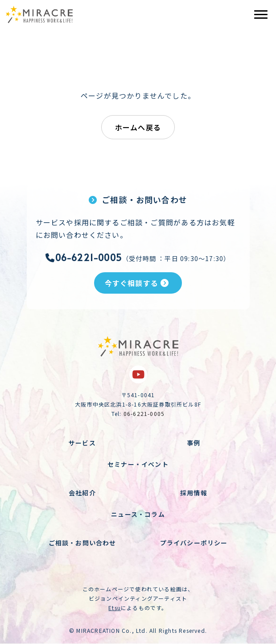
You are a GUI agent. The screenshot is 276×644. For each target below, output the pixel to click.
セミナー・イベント (138, 464)
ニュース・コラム (138, 514)
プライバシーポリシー (194, 543)
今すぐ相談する (137, 283)
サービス (82, 443)
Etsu (115, 608)
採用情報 (194, 493)
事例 (194, 443)
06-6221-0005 (84, 258)
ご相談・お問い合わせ (82, 543)
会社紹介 (82, 493)
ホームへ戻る (138, 127)
